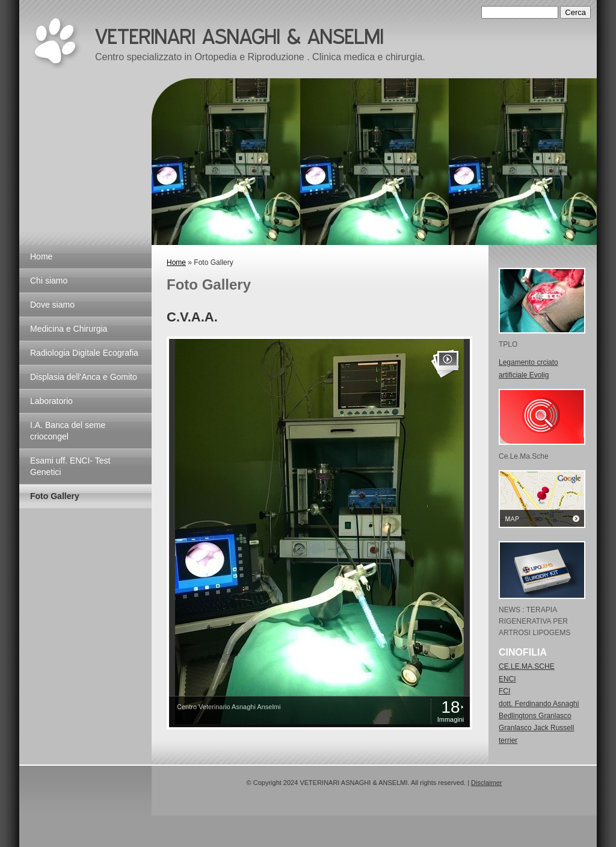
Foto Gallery (55, 496)
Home (41, 256)
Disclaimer (486, 783)
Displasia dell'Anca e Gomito (84, 377)
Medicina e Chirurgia (69, 329)
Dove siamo (52, 305)
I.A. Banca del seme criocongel (68, 431)
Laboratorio (51, 401)
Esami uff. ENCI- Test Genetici (70, 466)
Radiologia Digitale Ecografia (84, 353)
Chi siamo (49, 281)
